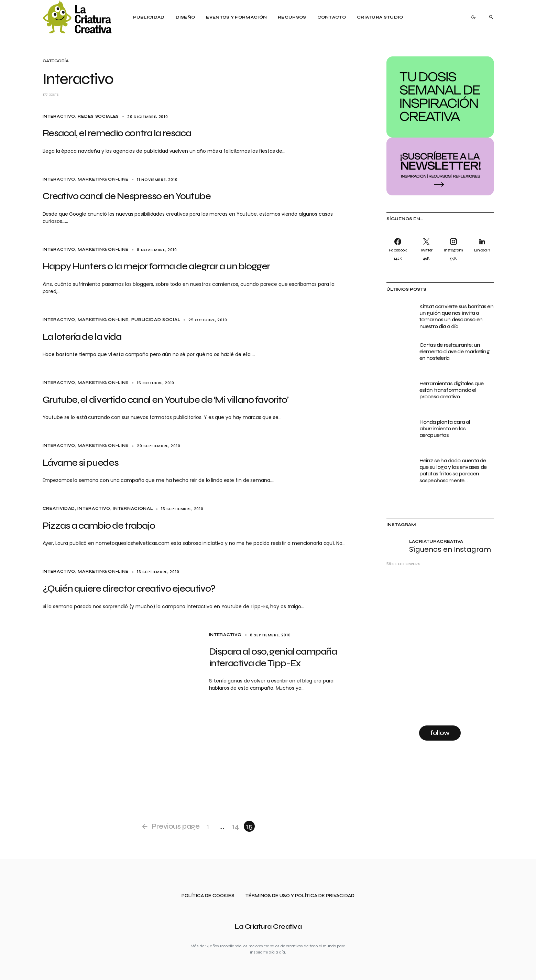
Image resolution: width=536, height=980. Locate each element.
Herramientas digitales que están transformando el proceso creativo (452, 390)
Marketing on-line (103, 179)
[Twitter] (426, 249)
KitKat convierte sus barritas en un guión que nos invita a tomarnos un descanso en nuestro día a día (456, 316)
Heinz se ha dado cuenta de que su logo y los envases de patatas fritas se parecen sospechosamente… (453, 470)
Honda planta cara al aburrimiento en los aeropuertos (445, 428)
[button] (473, 17)
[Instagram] (454, 249)
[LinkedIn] (481, 249)
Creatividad (59, 509)
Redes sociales (98, 116)
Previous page (176, 826)
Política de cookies (208, 896)
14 (235, 826)
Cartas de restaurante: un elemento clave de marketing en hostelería (455, 351)
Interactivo (59, 116)
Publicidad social (156, 320)
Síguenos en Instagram (450, 549)
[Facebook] (399, 249)
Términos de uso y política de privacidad (300, 896)
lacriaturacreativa (436, 541)
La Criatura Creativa (268, 927)
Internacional (133, 509)
